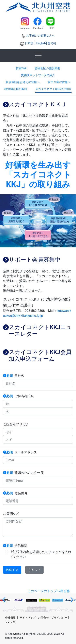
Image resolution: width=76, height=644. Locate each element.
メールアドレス (20, 452)
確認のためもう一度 (23, 473)
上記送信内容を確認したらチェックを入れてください (39, 554)
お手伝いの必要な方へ (41, 36)
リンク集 (10, 622)
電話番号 (15, 493)
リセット (34, 570)
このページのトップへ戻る (47, 591)
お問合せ (43, 618)
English (41, 43)
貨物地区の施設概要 (47, 68)
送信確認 (15, 546)
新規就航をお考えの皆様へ (23, 82)
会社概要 (10, 618)
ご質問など (11, 514)
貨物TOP (21, 68)
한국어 (52, 43)
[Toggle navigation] (38, 55)
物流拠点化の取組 (16, 89)
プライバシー (59, 618)
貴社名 (14, 376)
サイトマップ (28, 618)
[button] (5, 600)
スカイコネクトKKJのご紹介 (53, 89)
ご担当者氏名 (18, 396)
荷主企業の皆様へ (59, 82)
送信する (12, 570)
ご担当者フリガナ (16, 424)
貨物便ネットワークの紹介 (38, 75)
